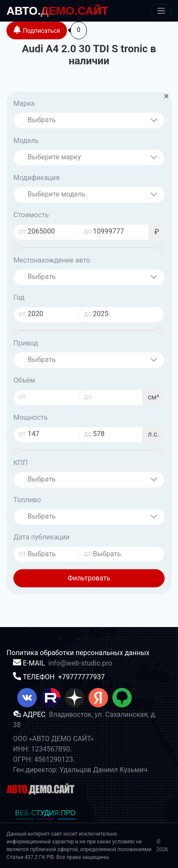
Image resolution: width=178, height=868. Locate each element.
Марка (24, 103)
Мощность (30, 417)
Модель (26, 141)
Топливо (27, 500)
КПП (21, 463)
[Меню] (161, 11)
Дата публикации (41, 537)
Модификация (37, 178)
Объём (24, 380)
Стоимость (31, 215)
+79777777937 (81, 677)
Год (19, 297)
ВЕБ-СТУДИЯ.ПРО (45, 813)
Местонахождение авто (52, 260)
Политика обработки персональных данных (78, 653)
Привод (26, 343)
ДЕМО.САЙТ (57, 11)
